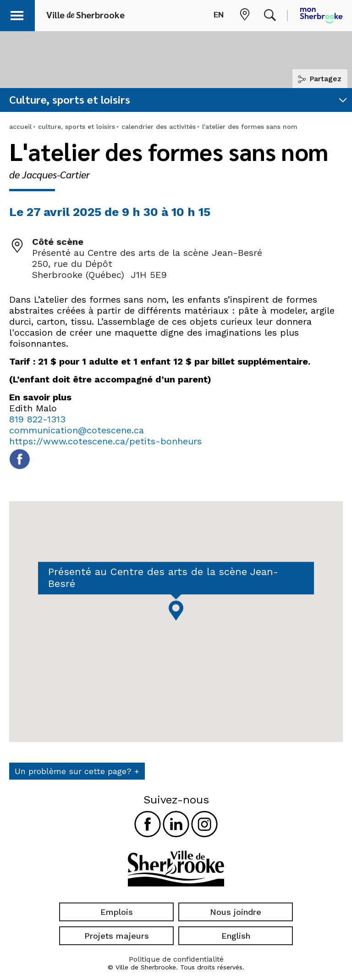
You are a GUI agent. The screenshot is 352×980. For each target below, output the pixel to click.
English (236, 936)
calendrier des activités (159, 127)
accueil (20, 127)
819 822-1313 (37, 419)
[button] (19, 14)
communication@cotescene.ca (77, 430)
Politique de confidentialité (176, 959)
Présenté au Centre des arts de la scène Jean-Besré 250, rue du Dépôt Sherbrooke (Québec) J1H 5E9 (147, 264)
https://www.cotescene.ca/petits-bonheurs (105, 441)
